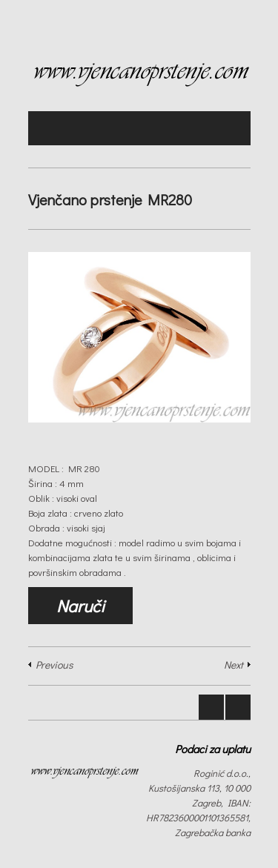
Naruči (80, 606)
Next (234, 665)
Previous (54, 665)
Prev (211, 707)
